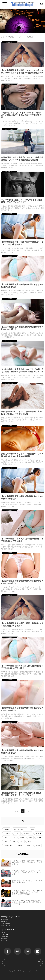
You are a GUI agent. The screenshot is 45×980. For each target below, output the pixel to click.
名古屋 (39, 837)
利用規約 (4, 922)
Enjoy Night (5, 938)
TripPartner (4, 934)
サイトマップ (6, 926)
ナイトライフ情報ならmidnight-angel (13, 37)
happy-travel (5, 936)
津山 (22, 841)
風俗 (32, 829)
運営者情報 (5, 920)
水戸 (14, 841)
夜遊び (7, 829)
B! (18, 951)
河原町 (20, 845)
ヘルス (7, 837)
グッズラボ (5, 940)
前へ (16, 811)
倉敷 (6, 841)
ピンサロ (39, 833)
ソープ (17, 833)
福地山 (29, 845)
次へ (29, 811)
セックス (31, 841)
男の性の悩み (9, 845)
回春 (31, 837)
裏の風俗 (30, 37)
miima (3, 932)
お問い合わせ (6, 924)
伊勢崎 (38, 845)
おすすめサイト (8, 930)
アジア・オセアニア (20, 829)
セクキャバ (28, 833)
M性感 (22, 837)
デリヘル (7, 833)
